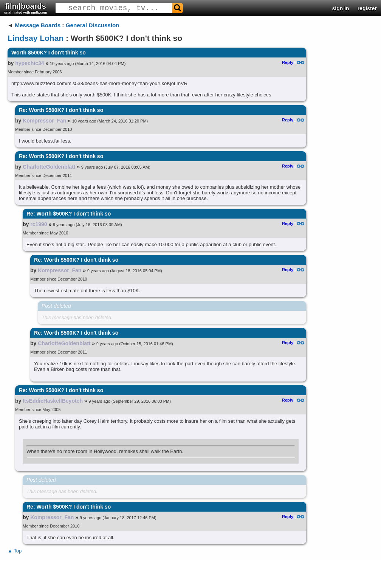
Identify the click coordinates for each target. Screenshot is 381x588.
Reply (288, 62)
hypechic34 (29, 63)
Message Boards (38, 25)
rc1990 (39, 224)
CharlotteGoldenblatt (49, 167)
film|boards (26, 8)
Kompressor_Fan (44, 121)
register (367, 8)
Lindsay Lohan (36, 38)
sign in (341, 8)
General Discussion (93, 25)
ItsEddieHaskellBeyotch (53, 401)
